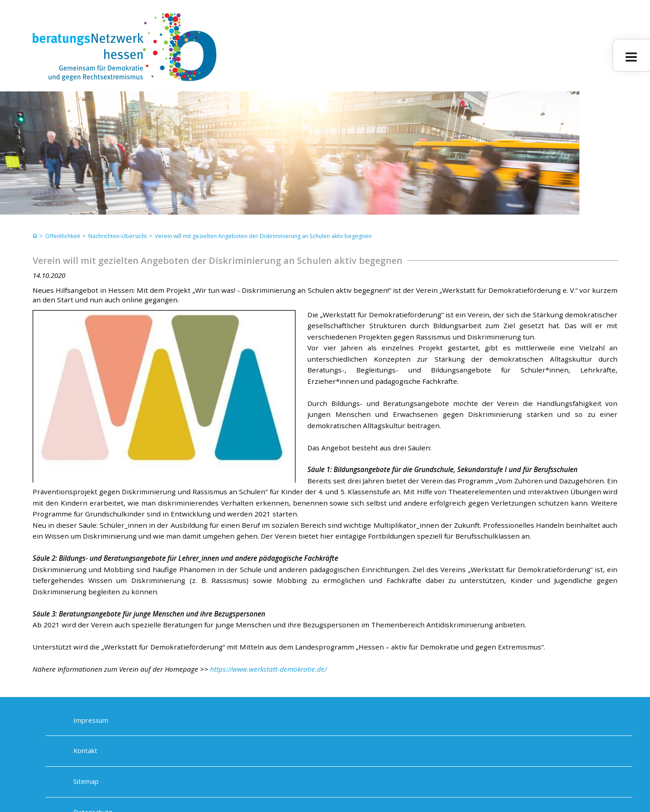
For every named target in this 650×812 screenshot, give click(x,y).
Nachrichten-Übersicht (117, 236)
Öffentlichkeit (63, 236)
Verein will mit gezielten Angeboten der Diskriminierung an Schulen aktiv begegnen (263, 236)
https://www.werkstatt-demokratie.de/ (268, 669)
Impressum (91, 721)
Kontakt (85, 751)
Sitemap (86, 782)
